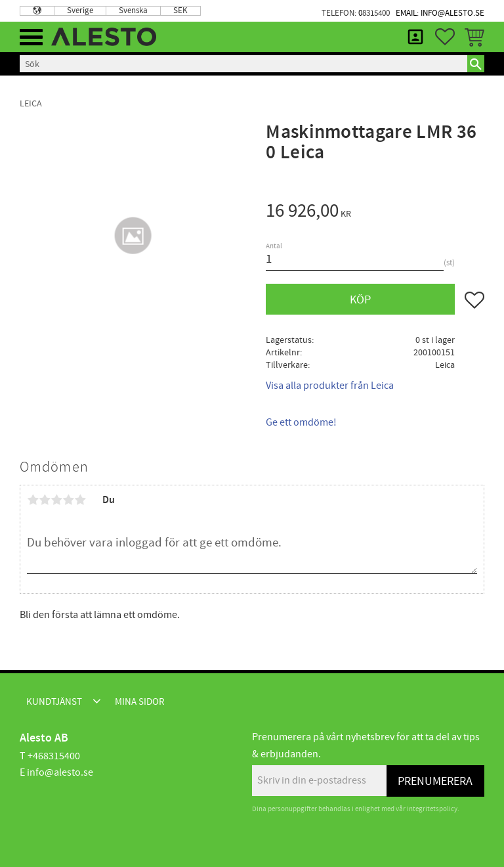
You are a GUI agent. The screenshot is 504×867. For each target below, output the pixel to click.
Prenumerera (435, 781)
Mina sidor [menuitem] (415, 37)
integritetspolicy (432, 809)
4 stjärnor (68, 500)
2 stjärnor (45, 500)
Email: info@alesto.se (440, 13)
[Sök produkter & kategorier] (243, 64)
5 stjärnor (80, 500)
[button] (31, 37)
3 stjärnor (56, 500)
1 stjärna (33, 500)
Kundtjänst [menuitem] (54, 702)
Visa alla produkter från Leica (330, 386)
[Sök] (476, 64)
